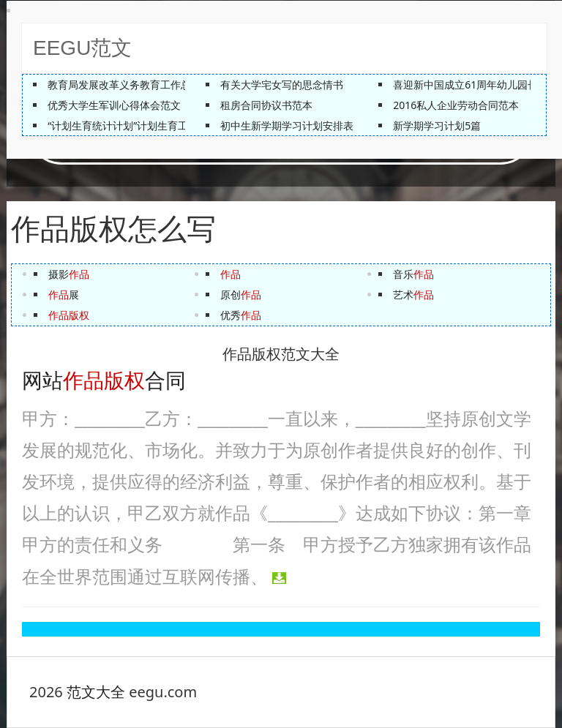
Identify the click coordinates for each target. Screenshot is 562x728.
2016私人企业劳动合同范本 (456, 105)
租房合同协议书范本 (266, 105)
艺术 (413, 294)
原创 (241, 294)
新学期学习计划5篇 (437, 125)
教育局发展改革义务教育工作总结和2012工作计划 (162, 85)
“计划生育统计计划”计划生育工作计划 (133, 125)
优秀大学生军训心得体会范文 (114, 105)
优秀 (241, 315)
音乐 (413, 274)
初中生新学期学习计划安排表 (287, 125)
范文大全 (96, 692)
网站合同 (104, 381)
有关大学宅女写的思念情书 (282, 85)
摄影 (69, 274)
